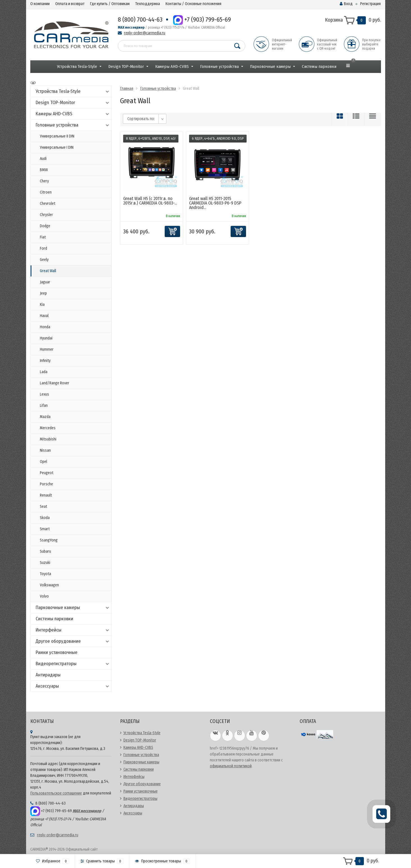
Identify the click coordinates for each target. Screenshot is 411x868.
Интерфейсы (73, 630)
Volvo (44, 596)
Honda (45, 327)
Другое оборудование (73, 641)
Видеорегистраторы (73, 664)
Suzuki (45, 563)
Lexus (44, 394)
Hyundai (46, 338)
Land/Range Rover (55, 383)
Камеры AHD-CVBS (172, 66)
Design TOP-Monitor (126, 66)
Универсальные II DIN (57, 136)
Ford (43, 248)
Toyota (45, 574)
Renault (46, 495)
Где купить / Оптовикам (110, 4)
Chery (44, 181)
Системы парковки (319, 66)
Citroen (46, 192)
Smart (45, 529)
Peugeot (47, 473)
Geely (44, 260)
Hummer (47, 349)
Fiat (43, 237)
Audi (43, 159)
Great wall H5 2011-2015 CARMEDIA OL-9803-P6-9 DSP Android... (215, 203)
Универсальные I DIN (57, 147)
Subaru (45, 551)
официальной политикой (231, 766)
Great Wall (48, 271)
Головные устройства (219, 66)
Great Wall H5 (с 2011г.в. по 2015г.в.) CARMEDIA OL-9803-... (150, 201)
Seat (43, 507)
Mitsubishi (48, 439)
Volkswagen (49, 585)
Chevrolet (48, 204)
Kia (42, 305)
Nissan (45, 450)
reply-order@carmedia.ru (145, 33)
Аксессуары (73, 686)
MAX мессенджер (131, 27)
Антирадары (48, 675)
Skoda (45, 518)
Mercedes (48, 428)
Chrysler (46, 215)
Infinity (45, 361)
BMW (44, 170)
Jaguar (45, 282)
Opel (43, 462)
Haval (44, 316)
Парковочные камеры (270, 66)
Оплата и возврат (70, 4)
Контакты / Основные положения (193, 4)
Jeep (43, 293)
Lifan (44, 406)
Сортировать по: (141, 119)
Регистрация (370, 4)
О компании (40, 4)
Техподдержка (148, 4)
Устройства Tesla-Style (77, 66)
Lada (44, 372)
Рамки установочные (57, 652)
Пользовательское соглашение (56, 793)
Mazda (45, 417)
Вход (346, 4)
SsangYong (49, 540)
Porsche (46, 484)
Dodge (45, 226)
